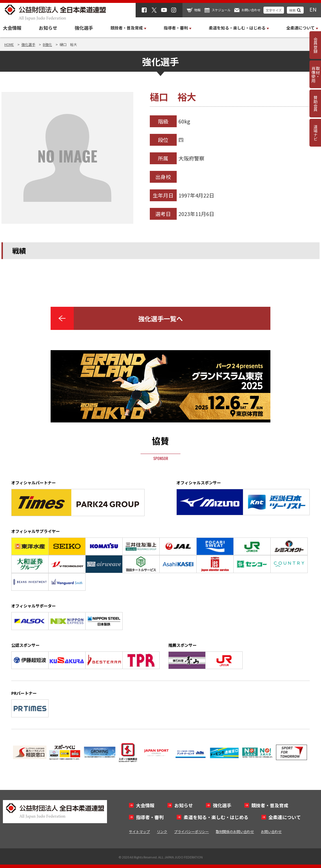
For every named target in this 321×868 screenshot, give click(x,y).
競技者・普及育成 (270, 805)
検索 (292, 10)
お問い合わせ (251, 10)
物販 (198, 10)
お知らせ (48, 28)
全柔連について (285, 817)
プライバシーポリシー (191, 831)
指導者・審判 (150, 817)
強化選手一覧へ (160, 318)
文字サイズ (274, 10)
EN (313, 9)
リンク (162, 831)
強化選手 (84, 28)
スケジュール (221, 10)
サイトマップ (139, 831)
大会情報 (12, 28)
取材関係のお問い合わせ (235, 831)
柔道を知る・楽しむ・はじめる (216, 817)
